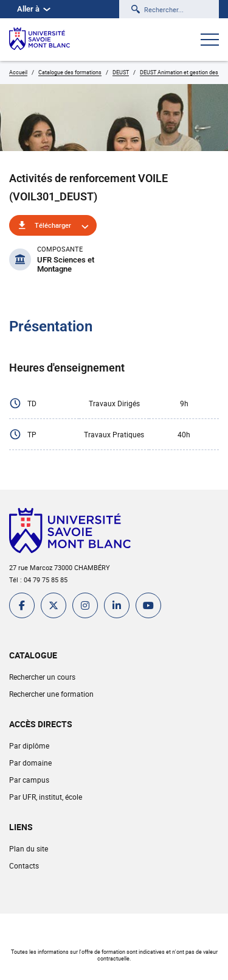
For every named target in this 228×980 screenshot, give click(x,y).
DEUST (121, 72)
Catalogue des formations (70, 72)
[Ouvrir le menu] (210, 41)
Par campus (29, 780)
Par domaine (30, 763)
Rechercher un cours (42, 677)
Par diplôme (29, 746)
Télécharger (53, 225)
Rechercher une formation (51, 694)
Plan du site (29, 848)
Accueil (18, 72)
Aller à (34, 9)
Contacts (24, 865)
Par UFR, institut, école (46, 797)
